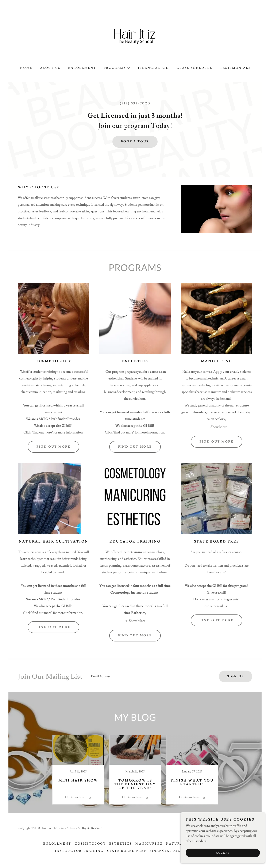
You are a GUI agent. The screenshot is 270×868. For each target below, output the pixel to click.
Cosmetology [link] (90, 844)
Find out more (53, 447)
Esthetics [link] (121, 844)
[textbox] (151, 676)
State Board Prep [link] (127, 851)
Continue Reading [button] (78, 797)
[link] (135, 38)
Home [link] (26, 68)
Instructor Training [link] (79, 851)
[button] (117, 68)
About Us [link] (50, 68)
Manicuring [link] (149, 844)
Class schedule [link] (194, 68)
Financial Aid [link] (154, 68)
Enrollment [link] (82, 68)
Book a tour (135, 142)
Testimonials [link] (235, 68)
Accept (223, 853)
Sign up (236, 676)
